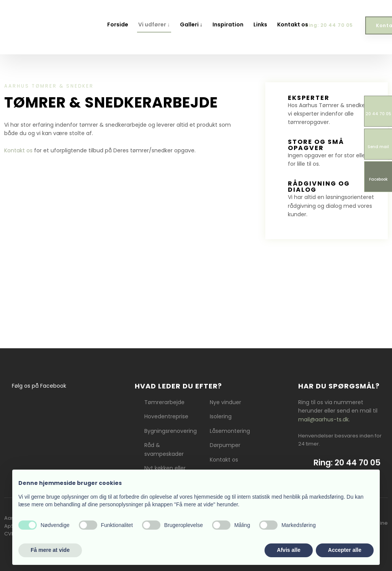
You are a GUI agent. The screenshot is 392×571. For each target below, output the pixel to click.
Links (260, 24)
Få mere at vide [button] (50, 550)
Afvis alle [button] (288, 550)
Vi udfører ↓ (154, 24)
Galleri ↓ (191, 24)
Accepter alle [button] (345, 550)
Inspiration (228, 24)
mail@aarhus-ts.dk (323, 419)
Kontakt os (293, 24)
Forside (118, 24)
